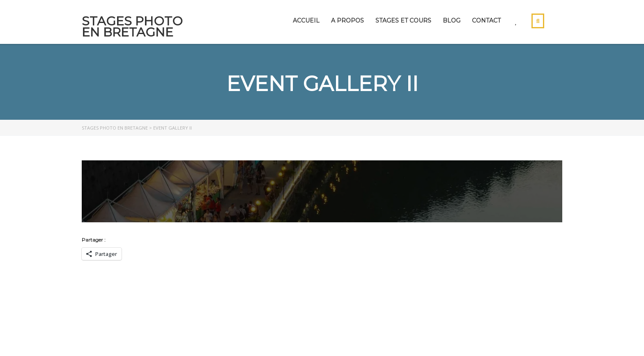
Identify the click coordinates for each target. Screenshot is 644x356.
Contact (486, 21)
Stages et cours (403, 21)
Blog (452, 21)
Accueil (306, 21)
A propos (347, 21)
